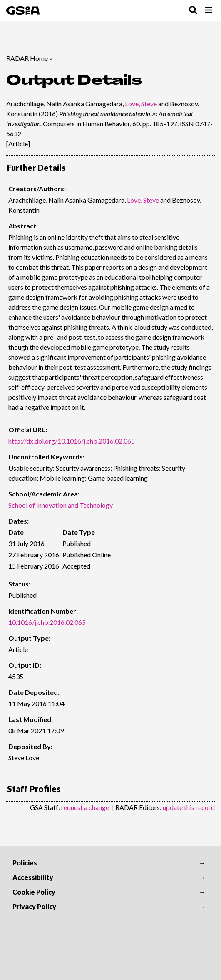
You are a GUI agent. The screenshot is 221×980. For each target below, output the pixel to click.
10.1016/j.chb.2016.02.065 (47, 622)
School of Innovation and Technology (61, 505)
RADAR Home (27, 58)
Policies (25, 863)
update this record (189, 807)
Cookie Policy (34, 892)
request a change (85, 807)
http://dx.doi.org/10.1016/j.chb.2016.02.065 (72, 441)
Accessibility (33, 877)
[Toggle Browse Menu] (209, 11)
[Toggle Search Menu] (193, 11)
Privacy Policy (34, 906)
